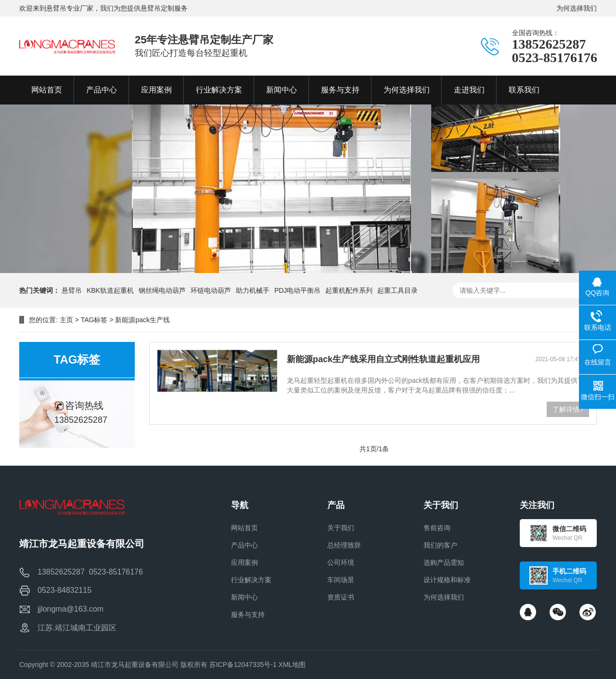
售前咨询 (437, 528)
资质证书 (341, 597)
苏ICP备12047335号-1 (243, 665)
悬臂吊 (72, 290)
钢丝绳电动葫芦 (162, 290)
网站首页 (244, 528)
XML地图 (292, 665)
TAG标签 (94, 320)
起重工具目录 (398, 290)
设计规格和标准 (447, 580)
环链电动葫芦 (211, 290)
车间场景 (341, 580)
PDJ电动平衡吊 (297, 290)
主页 (66, 320)
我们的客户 (440, 545)
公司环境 (341, 562)
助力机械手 (253, 290)
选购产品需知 (444, 562)
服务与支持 (248, 614)
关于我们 (341, 528)
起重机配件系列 (349, 290)
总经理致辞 (344, 545)
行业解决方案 (251, 580)
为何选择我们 (577, 8)
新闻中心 (244, 597)
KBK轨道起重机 (110, 290)
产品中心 (244, 545)
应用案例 (244, 562)
